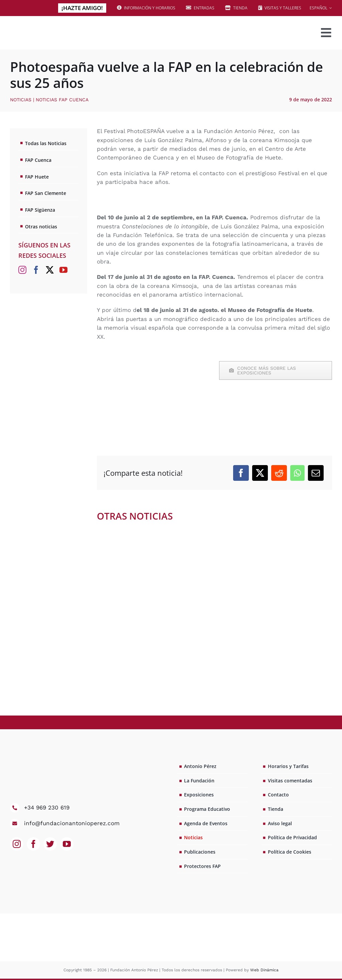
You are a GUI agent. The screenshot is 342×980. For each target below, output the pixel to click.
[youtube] (67, 844)
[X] (260, 473)
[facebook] (33, 844)
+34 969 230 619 (47, 807)
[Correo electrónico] (316, 473)
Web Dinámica (264, 970)
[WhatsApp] (297, 473)
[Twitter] (50, 270)
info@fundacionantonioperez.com (72, 823)
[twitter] (50, 844)
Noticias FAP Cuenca (62, 100)
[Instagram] (22, 270)
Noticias (21, 100)
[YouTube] (63, 270)
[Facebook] (241, 473)
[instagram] (17, 844)
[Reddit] (279, 473)
